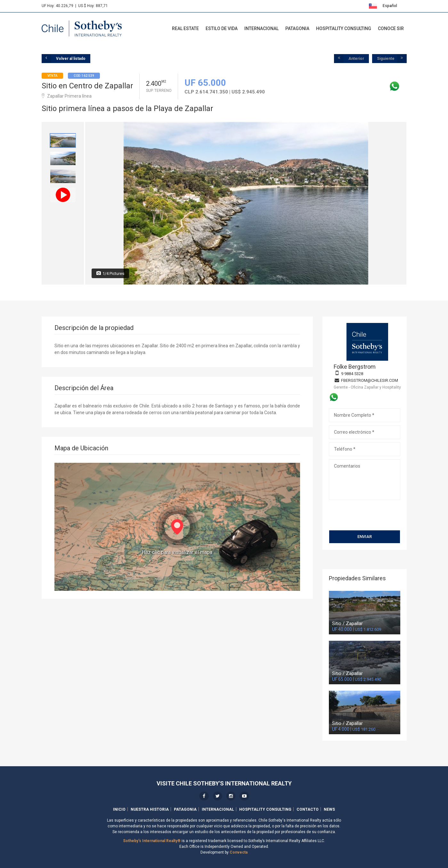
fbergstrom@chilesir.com (370, 380)
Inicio (119, 809)
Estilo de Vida (222, 28)
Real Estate (185, 28)
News (329, 809)
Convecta (239, 852)
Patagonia (297, 28)
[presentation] (365, 512)
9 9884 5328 (352, 374)
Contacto (308, 809)
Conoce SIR (391, 28)
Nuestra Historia (150, 809)
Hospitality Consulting (344, 28)
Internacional (261, 28)
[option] (63, 141)
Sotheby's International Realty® (152, 841)
